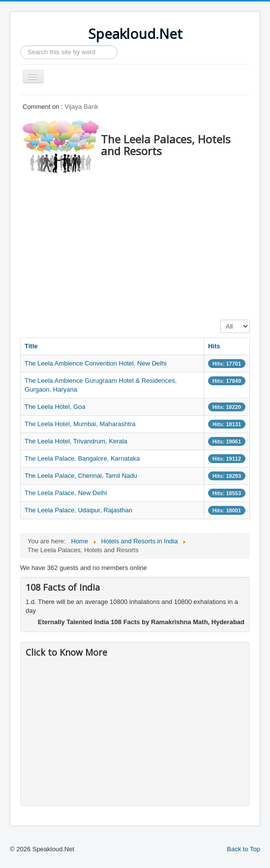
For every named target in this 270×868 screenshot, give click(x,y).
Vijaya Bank (81, 107)
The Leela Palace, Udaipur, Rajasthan (78, 510)
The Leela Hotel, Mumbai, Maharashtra (80, 424)
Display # (221, 320)
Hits (214, 346)
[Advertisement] (145, 244)
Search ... (20, 46)
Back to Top (243, 849)
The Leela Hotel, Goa (55, 407)
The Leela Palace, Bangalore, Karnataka (82, 458)
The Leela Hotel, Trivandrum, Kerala (76, 441)
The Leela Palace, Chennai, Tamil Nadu (81, 476)
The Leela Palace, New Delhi (66, 493)
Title (31, 346)
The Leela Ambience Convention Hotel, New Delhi (95, 363)
